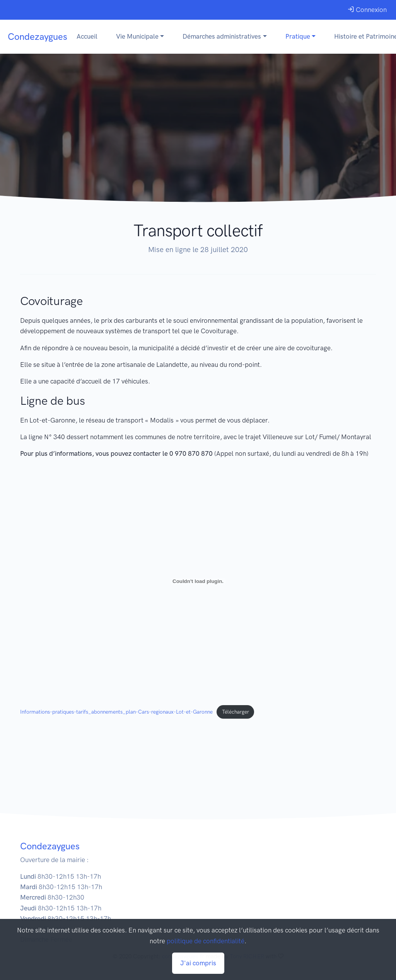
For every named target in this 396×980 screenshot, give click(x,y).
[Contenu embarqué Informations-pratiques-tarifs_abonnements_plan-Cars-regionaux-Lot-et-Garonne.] (198, 581)
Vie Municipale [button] (137, 36)
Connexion (367, 10)
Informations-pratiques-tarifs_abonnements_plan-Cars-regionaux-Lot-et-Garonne (116, 712)
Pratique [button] (298, 36)
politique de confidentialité (206, 941)
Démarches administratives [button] (222, 36)
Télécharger (236, 712)
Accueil (87, 36)
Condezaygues (38, 37)
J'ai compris (198, 963)
